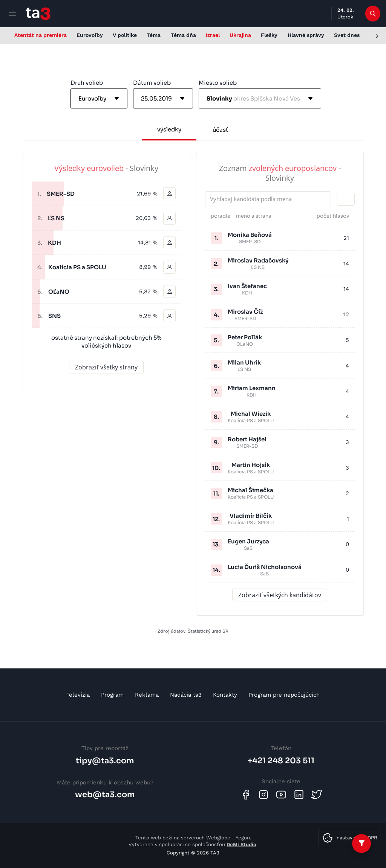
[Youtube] (281, 795)
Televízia (78, 695)
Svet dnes (347, 35)
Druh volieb (87, 83)
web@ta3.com (105, 795)
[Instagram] (263, 795)
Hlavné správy (306, 35)
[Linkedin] (299, 795)
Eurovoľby (90, 35)
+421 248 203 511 (281, 761)
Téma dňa (183, 35)
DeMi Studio (241, 844)
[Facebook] (246, 795)
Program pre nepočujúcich (284, 695)
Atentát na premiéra (41, 35)
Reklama (147, 695)
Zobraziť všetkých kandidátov (280, 595)
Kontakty (225, 695)
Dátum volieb (152, 83)
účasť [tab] (220, 130)
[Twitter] (317, 795)
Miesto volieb (218, 83)
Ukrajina (240, 35)
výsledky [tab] (169, 129)
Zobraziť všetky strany (106, 368)
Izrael (213, 35)
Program (112, 695)
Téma (154, 35)
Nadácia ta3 (186, 695)
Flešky (269, 35)
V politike (125, 35)
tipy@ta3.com (105, 761)
